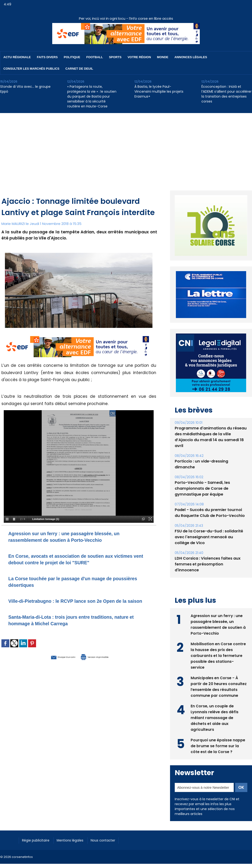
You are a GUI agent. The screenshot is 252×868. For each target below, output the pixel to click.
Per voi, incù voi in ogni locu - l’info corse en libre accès (126, 18)
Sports (115, 57)
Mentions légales (76, 823)
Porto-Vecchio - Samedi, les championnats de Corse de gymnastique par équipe (202, 478)
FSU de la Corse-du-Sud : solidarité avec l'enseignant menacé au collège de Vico (210, 526)
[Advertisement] (126, 148)
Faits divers (47, 57)
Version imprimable (103, 663)
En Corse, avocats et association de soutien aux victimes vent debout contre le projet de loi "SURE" (77, 559)
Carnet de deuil (79, 69)
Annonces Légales (191, 57)
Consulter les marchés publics (31, 69)
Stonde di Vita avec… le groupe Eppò (25, 89)
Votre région (139, 57)
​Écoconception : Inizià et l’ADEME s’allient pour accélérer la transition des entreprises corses (226, 94)
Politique (72, 57)
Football (94, 57)
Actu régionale (17, 57)
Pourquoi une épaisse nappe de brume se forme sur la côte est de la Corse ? (218, 729)
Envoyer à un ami (53, 663)
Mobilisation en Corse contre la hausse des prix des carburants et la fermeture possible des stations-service (218, 638)
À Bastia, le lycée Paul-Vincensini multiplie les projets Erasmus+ (159, 91)
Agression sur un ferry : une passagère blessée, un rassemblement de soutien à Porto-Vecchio (77, 536)
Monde (163, 57)
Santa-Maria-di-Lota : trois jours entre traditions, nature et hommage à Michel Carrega (73, 627)
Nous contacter (113, 823)
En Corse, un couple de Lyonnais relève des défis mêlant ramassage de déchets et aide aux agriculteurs (215, 700)
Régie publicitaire (38, 823)
